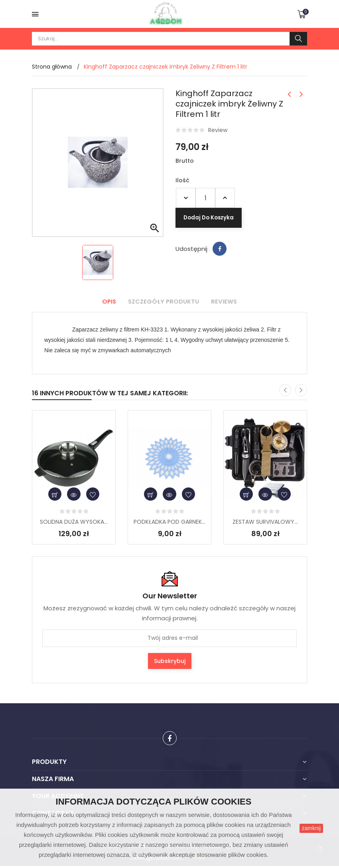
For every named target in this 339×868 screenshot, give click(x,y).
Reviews (226, 301)
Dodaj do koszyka (272, 198)
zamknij (311, 828)
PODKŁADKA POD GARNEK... (169, 522)
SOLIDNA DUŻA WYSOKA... (74, 522)
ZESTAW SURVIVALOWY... (265, 522)
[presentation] (285, 390)
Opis (107, 301)
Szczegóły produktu (164, 301)
